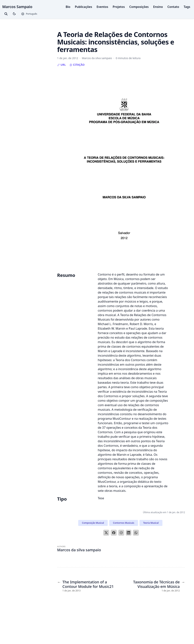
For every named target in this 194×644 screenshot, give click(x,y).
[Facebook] (114, 533)
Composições (139, 7)
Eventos (102, 7)
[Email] (121, 533)
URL (61, 65)
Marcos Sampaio (17, 7)
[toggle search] (6, 14)
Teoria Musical (151, 523)
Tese (101, 498)
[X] (106, 533)
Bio (68, 7)
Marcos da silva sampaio (79, 550)
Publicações (83, 7)
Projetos (119, 7)
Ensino (158, 7)
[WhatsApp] (136, 533)
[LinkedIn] (129, 533)
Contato (173, 7)
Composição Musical (93, 523)
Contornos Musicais (124, 523)
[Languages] (29, 14)
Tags (187, 7)
